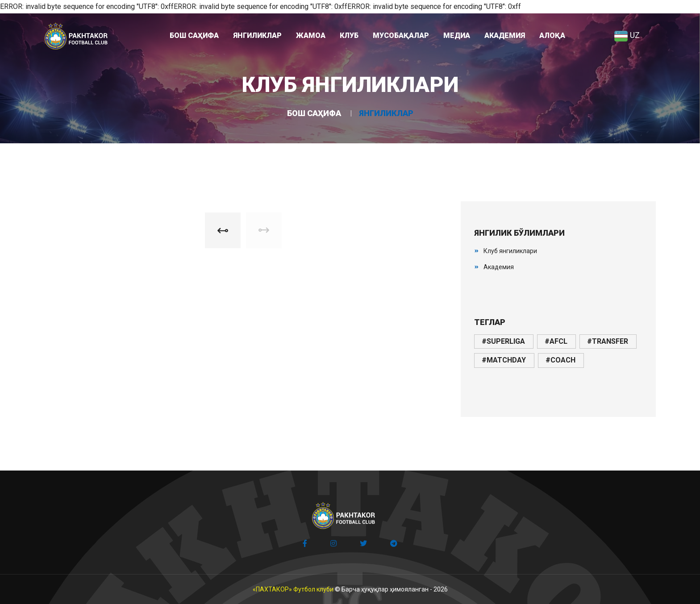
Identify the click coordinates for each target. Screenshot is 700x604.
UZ (627, 35)
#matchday (504, 360)
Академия (499, 267)
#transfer (608, 341)
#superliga (503, 341)
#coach (560, 360)
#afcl (556, 341)
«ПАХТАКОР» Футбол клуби (293, 589)
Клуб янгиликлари (510, 251)
